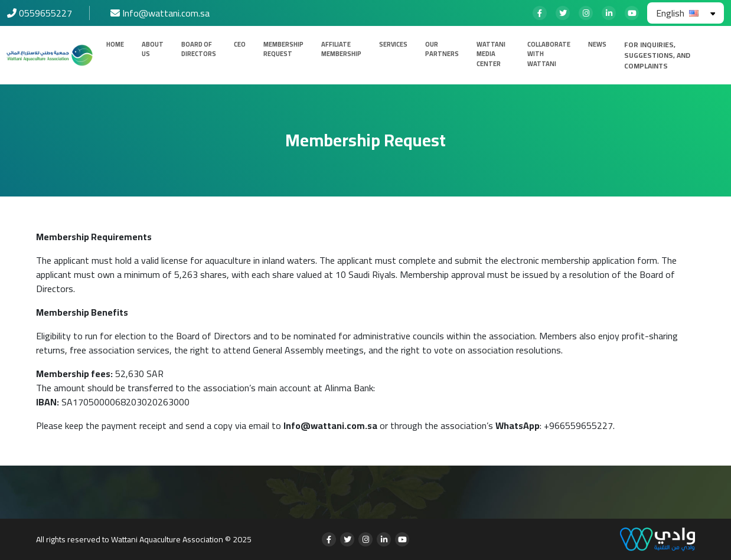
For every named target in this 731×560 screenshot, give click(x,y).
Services (393, 45)
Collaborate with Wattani (549, 54)
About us (153, 49)
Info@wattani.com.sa (330, 425)
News (597, 45)
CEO (240, 45)
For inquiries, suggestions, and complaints (657, 55)
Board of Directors (199, 49)
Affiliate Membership (341, 49)
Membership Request (283, 49)
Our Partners (442, 49)
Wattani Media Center (491, 54)
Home (115, 45)
